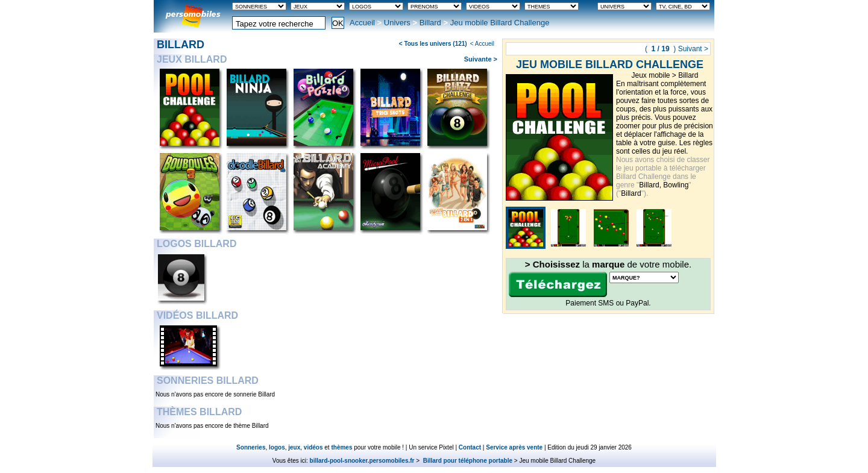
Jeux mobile (650, 75)
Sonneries (251, 447)
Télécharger (558, 284)
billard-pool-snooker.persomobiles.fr (362, 461)
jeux (294, 447)
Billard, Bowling (664, 185)
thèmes (341, 447)
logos (277, 447)
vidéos (313, 447)
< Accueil (482, 44)
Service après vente (514, 447)
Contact (470, 447)
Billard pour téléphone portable (467, 461)
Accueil (362, 23)
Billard (430, 23)
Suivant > (693, 49)
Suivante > (481, 59)
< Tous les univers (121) (433, 44)
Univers (397, 23)
